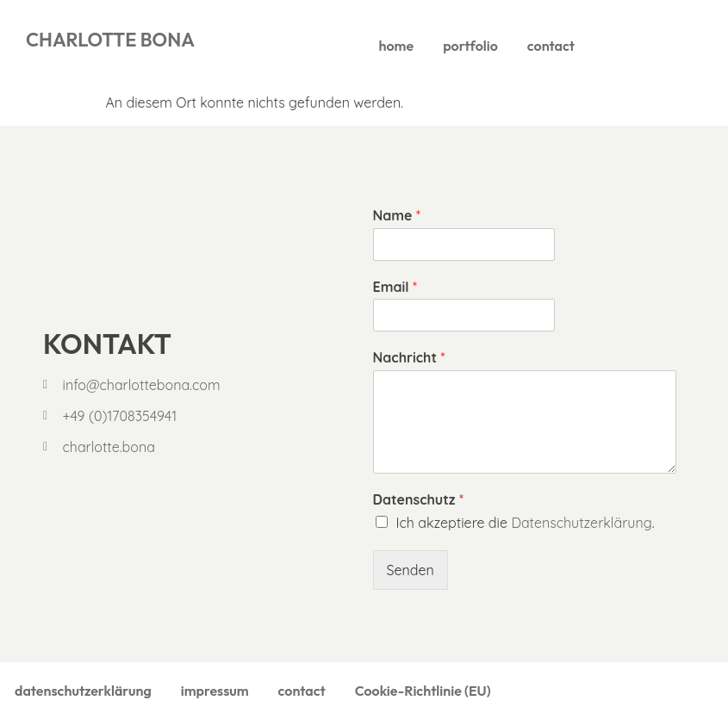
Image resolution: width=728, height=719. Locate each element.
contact (551, 46)
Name (397, 215)
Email (395, 287)
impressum (215, 691)
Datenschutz (418, 499)
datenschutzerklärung (83, 691)
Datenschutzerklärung (581, 523)
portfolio (470, 46)
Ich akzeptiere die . (526, 523)
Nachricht (409, 357)
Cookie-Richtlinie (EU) (423, 691)
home (397, 46)
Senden (411, 570)
